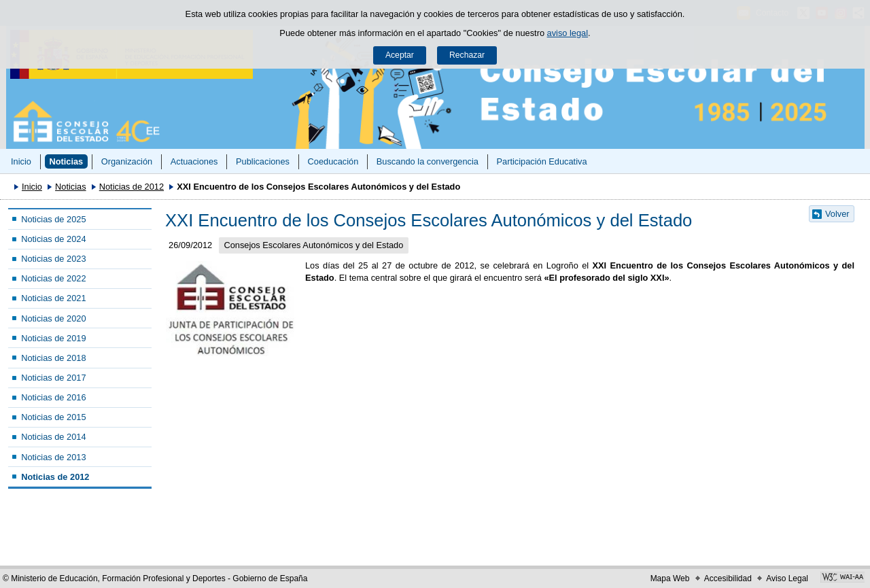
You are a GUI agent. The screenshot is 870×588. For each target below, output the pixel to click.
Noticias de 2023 (53, 259)
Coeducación (333, 161)
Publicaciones (263, 161)
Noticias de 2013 (53, 457)
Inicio (21, 161)
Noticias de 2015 (53, 417)
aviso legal (568, 33)
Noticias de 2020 (53, 318)
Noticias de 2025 (53, 219)
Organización (127, 161)
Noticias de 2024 (53, 239)
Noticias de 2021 (53, 298)
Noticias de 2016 (53, 397)
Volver (837, 214)
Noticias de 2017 (53, 378)
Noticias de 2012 (132, 187)
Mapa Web (670, 578)
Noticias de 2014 (53, 437)
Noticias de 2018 (53, 358)
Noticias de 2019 (53, 338)
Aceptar (400, 55)
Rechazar (467, 55)
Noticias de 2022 (53, 278)
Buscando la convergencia (428, 161)
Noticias (66, 161)
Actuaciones (194, 161)
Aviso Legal (787, 578)
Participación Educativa (541, 161)
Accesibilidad (728, 578)
